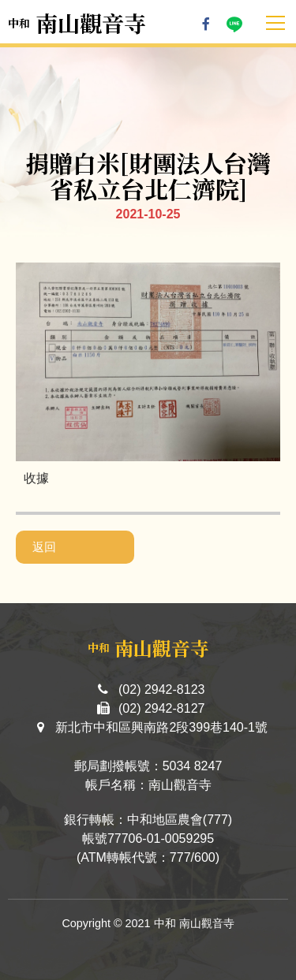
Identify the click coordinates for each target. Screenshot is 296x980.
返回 (44, 547)
